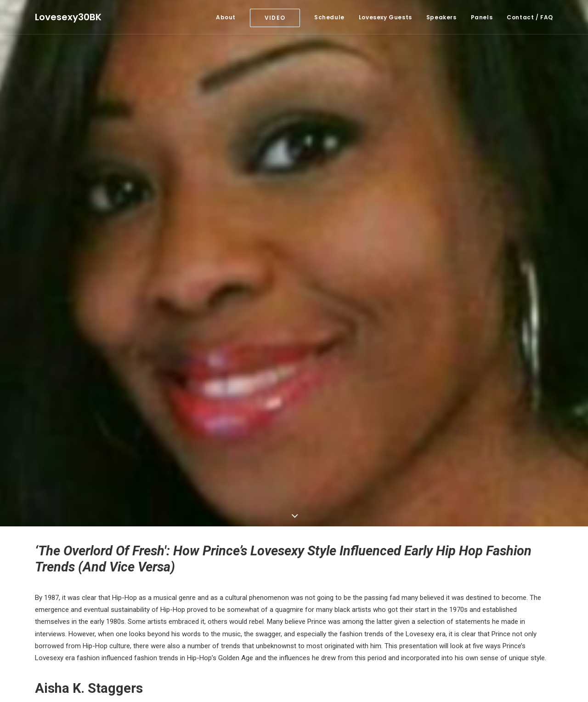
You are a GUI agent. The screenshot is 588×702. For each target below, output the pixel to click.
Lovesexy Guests (385, 17)
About (226, 17)
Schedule (329, 17)
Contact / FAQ (530, 17)
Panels (482, 17)
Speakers (441, 17)
